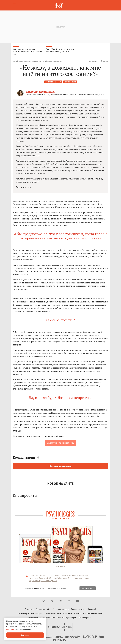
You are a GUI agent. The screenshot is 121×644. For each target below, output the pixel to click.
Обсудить (94, 61)
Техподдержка (84, 618)
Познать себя (70, 82)
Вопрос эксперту (78, 609)
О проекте (29, 609)
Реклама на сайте (43, 609)
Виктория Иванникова (40, 92)
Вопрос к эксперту (53, 82)
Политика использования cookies (88, 613)
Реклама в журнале (61, 609)
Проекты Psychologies (67, 618)
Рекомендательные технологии (42, 618)
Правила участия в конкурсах (31, 613)
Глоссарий (92, 609)
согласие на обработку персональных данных (58, 575)
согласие (10, 629)
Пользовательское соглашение (59, 613)
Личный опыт (17, 61)
